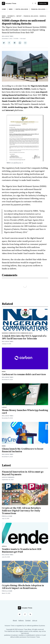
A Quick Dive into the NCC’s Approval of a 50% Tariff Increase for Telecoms (24, 337)
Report (19, 16)
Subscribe (43, 3)
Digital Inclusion (22, 9)
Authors (21, 620)
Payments (11, 16)
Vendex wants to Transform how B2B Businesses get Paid (22, 551)
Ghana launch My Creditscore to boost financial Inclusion (23, 450)
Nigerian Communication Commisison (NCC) (17, 333)
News (11, 9)
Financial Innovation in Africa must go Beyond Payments (23, 473)
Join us (35, 620)
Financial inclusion (31, 16)
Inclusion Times (8, 36)
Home (4, 9)
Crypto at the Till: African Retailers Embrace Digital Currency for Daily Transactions (21, 511)
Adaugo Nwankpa (8, 477)
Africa (4, 546)
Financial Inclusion (38, 9)
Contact (28, 620)
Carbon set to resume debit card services (24, 374)
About (15, 620)
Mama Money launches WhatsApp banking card (25, 412)
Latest (4, 407)
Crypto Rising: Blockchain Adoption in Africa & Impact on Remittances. (23, 587)
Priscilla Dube (7, 516)
